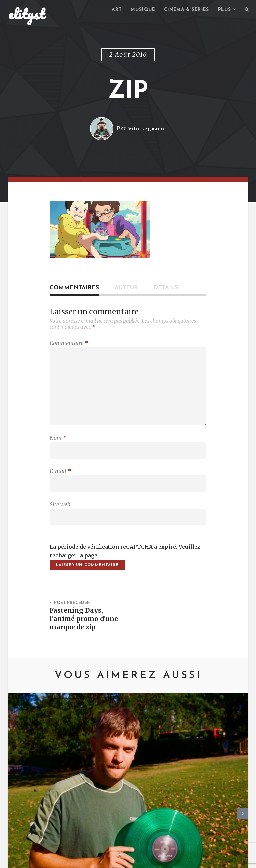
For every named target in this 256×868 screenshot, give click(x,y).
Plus (223, 10)
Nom (58, 444)
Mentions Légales (106, 860)
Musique (136, 10)
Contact (63, 860)
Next (242, 753)
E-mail (60, 479)
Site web (60, 514)
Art (109, 10)
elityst (27, 15)
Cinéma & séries (183, 10)
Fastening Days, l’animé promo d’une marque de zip (85, 632)
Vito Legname (147, 130)
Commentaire (69, 344)
